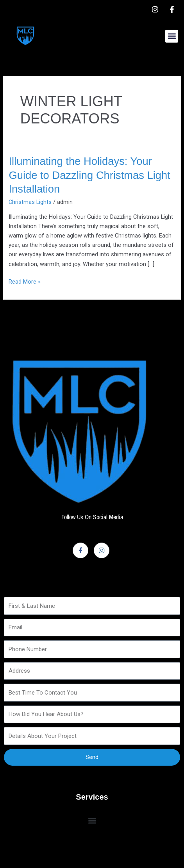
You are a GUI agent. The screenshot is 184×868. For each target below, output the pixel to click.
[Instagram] (102, 550)
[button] (172, 36)
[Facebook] (80, 550)
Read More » (25, 281)
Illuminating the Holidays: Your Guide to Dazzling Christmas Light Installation (89, 175)
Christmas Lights (30, 202)
